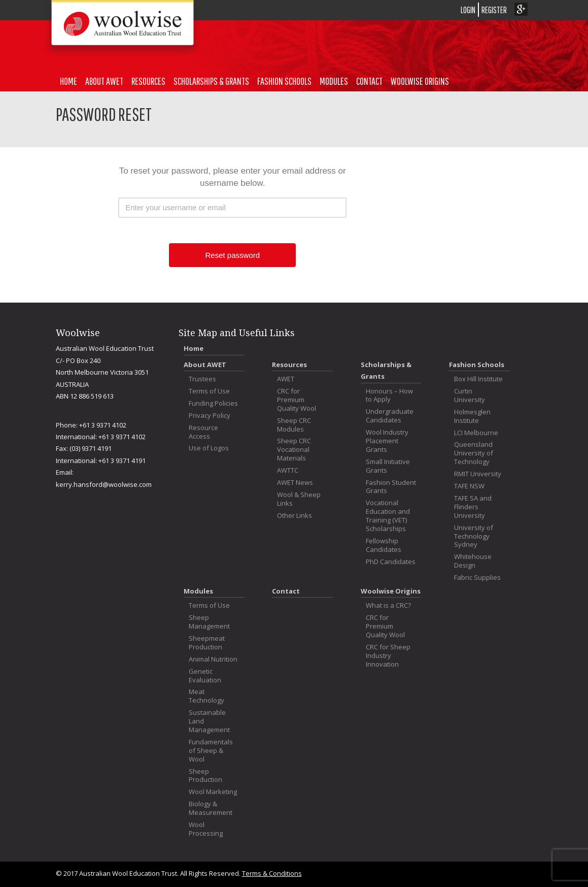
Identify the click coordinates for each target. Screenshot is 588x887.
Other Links (295, 516)
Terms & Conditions (272, 873)
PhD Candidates (391, 562)
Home (68, 81)
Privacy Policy (210, 416)
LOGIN (468, 10)
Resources (148, 81)
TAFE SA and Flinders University (473, 507)
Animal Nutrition (213, 659)
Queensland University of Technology (474, 453)
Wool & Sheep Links (299, 499)
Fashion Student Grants (391, 487)
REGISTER (494, 10)
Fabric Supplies (477, 578)
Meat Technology (206, 696)
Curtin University (470, 396)
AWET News (295, 483)
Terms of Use (209, 391)
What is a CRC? (388, 605)
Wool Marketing (213, 792)
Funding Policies (213, 403)
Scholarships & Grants (211, 81)
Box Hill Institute (478, 379)
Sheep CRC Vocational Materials (294, 450)
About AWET (104, 81)
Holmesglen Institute (472, 416)
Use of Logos (209, 448)
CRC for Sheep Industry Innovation (388, 656)
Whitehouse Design (473, 561)
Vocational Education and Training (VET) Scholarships (388, 516)
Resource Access (203, 432)
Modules (334, 81)
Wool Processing (206, 829)
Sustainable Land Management (209, 721)
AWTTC (288, 470)
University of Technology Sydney (474, 536)
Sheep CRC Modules (294, 425)
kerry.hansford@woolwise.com (104, 484)
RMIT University (478, 474)
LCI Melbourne (476, 433)
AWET (286, 379)
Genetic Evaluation (205, 676)
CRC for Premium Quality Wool (297, 400)
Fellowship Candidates (384, 545)
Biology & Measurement (211, 808)
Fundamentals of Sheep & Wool (211, 751)
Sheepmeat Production (207, 643)
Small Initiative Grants (388, 466)
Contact (369, 81)
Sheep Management (209, 622)
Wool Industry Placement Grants (387, 441)
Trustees (202, 379)
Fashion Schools (284, 81)
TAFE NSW (469, 486)
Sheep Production (205, 776)
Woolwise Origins (420, 81)
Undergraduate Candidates (390, 416)
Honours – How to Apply (389, 396)
